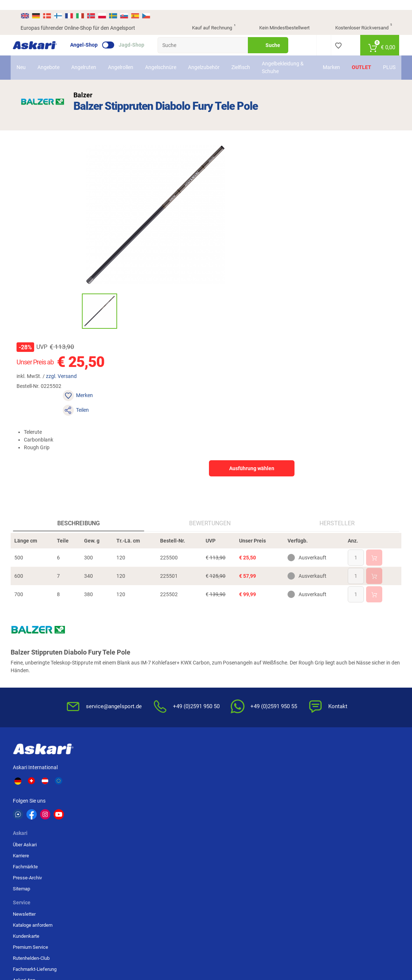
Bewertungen (209, 373)
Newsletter (159, 626)
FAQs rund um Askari (232, 626)
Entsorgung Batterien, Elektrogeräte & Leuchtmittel (296, 666)
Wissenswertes (227, 637)
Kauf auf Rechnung (207, 18)
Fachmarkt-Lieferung (169, 681)
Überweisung (350, 648)
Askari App (158, 692)
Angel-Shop (92, 35)
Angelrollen (127, 58)
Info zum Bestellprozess (236, 648)
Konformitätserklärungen (236, 681)
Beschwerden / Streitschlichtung (291, 698)
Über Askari (107, 626)
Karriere (103, 637)
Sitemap (104, 670)
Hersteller (332, 373)
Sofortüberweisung (357, 626)
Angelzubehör (210, 58)
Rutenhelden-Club (166, 670)
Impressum (285, 683)
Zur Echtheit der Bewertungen (227, 696)
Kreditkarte (348, 659)
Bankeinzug (349, 637)
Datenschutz (287, 648)
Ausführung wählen (334, 240)
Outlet (356, 58)
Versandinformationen (97, 942)
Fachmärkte (108, 648)
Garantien (221, 670)
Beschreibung (84, 373)
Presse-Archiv (110, 659)
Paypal (344, 670)
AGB (278, 626)
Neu (27, 58)
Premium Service (165, 659)
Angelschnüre (167, 58)
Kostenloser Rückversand (358, 18)
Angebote (54, 58)
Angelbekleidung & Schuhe (286, 57)
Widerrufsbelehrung (294, 637)
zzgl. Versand (263, 177)
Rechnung (347, 681)
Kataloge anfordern (167, 637)
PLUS (383, 58)
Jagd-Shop (139, 35)
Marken (326, 58)
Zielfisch (247, 58)
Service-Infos (224, 659)
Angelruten (90, 58)
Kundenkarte (160, 648)
